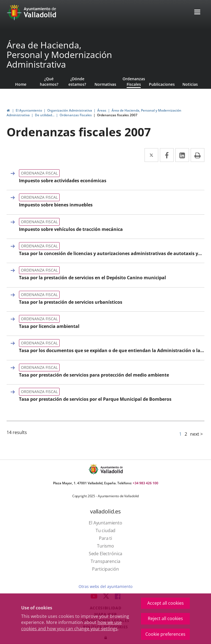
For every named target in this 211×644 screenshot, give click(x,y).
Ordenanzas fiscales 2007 (117, 115)
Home (21, 84)
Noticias (190, 84)
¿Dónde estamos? (77, 81)
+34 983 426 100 (145, 483)
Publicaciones (162, 84)
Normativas (105, 84)
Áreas (102, 110)
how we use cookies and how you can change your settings (71, 625)
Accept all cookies (166, 603)
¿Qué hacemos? (49, 81)
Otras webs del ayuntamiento (105, 586)
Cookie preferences (165, 634)
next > (196, 434)
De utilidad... (45, 115)
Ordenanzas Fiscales (134, 81)
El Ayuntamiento (29, 110)
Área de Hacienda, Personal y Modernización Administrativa (59, 55)
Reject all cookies (165, 618)
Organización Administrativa (70, 110)
